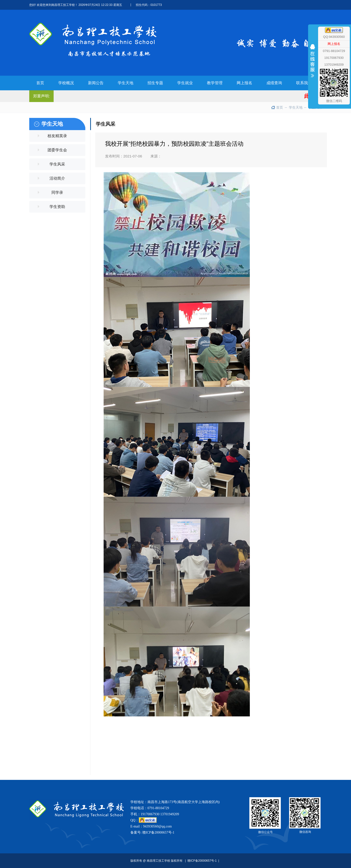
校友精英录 (57, 136)
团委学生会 (57, 150)
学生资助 (57, 207)
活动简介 (57, 178)
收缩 (312, 70)
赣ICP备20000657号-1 (158, 832)
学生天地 (293, 107)
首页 (280, 107)
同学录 (57, 192)
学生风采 (57, 164)
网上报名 (334, 44)
